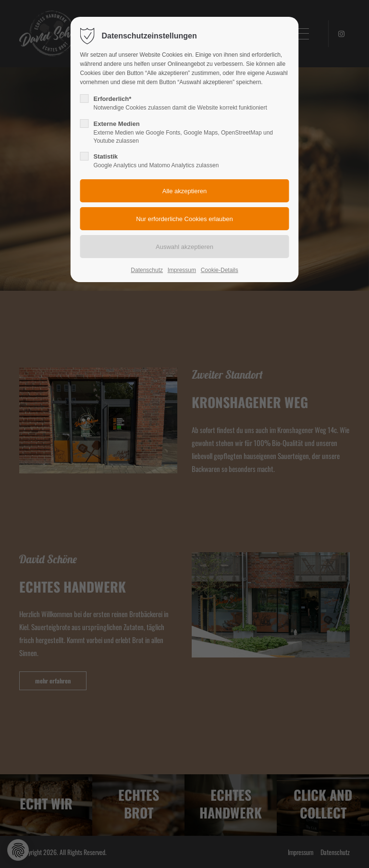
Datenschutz (147, 270)
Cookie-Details (220, 270)
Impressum (182, 270)
